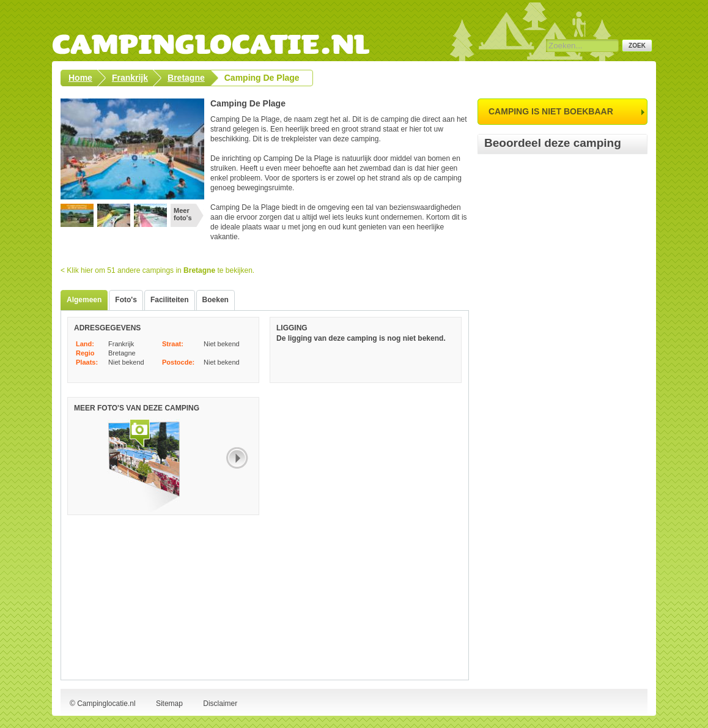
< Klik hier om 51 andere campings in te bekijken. (157, 270)
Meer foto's (183, 214)
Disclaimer (220, 704)
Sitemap (169, 704)
